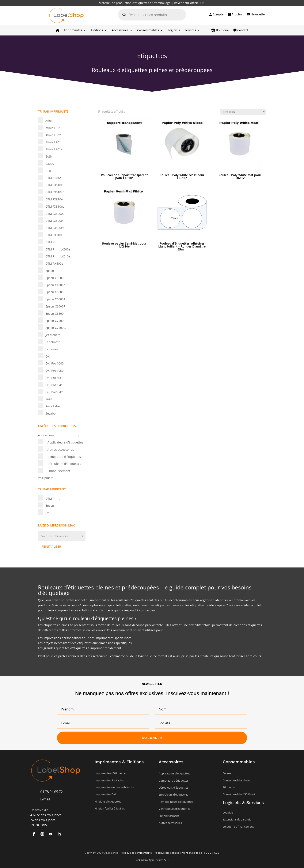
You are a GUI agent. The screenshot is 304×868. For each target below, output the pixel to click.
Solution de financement (238, 827)
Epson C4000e (55, 285)
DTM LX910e (54, 235)
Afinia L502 (53, 135)
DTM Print (52, 242)
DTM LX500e (54, 221)
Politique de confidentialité (136, 853)
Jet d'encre (53, 335)
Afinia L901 (53, 142)
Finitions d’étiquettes (108, 801)
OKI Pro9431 (54, 378)
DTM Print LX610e (58, 256)
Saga (49, 399)
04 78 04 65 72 (52, 792)
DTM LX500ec (55, 228)
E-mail (45, 799)
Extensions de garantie (237, 819)
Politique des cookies (167, 853)
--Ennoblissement (58, 471)
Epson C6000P (55, 306)
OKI (48, 356)
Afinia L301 (53, 128)
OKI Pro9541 (54, 385)
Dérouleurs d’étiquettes (174, 788)
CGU (209, 853)
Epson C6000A (55, 299)
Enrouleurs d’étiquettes (173, 795)
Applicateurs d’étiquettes (174, 773)
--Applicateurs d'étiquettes (64, 442)
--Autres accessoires (60, 450)
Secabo (50, 413)
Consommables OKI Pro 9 (239, 794)
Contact (241, 30)
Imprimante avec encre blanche (114, 787)
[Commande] (243, 112)
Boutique (220, 30)
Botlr (49, 156)
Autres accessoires (170, 823)
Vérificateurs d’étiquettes (174, 809)
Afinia (49, 121)
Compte (216, 15)
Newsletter (256, 15)
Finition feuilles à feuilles (110, 808)
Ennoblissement (169, 816)
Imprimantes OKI (105, 794)
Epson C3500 (54, 278)
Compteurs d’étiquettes (174, 781)
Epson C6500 (54, 314)
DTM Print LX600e (58, 249)
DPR (48, 171)
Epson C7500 (54, 321)
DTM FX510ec (55, 192)
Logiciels (174, 30)
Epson (50, 271)
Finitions (97, 30)
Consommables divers (237, 780)
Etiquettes (229, 787)
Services (190, 30)
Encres (227, 773)
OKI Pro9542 (54, 392)
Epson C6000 (54, 292)
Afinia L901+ (54, 149)
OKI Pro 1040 (54, 363)
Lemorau (52, 349)
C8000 (50, 164)
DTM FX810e (54, 199)
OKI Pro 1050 (54, 371)
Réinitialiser (51, 546)
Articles (235, 15)
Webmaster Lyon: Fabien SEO (152, 860)
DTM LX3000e (55, 214)
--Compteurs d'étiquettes (63, 457)
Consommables (148, 30)
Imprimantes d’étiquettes (111, 773)
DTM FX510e (54, 185)
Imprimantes (73, 30)
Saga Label (53, 406)
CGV (217, 853)
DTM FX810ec (55, 206)
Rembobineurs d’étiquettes (176, 802)
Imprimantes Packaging (109, 780)
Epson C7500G (56, 328)
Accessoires (120, 30)
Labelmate (53, 342)
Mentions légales (192, 853)
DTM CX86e (53, 178)
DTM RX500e (54, 263)
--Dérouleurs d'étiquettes (63, 464)
